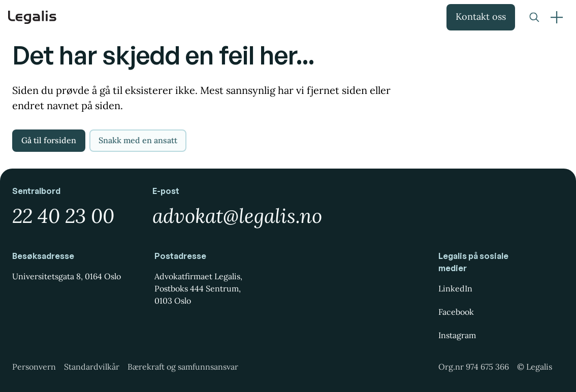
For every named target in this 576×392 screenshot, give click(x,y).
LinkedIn (455, 288)
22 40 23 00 (63, 216)
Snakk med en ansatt (138, 140)
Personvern (34, 367)
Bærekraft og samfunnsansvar (183, 367)
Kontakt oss (481, 17)
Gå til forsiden (49, 140)
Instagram (457, 335)
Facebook (456, 312)
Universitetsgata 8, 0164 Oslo (67, 276)
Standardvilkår (92, 367)
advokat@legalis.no (237, 216)
